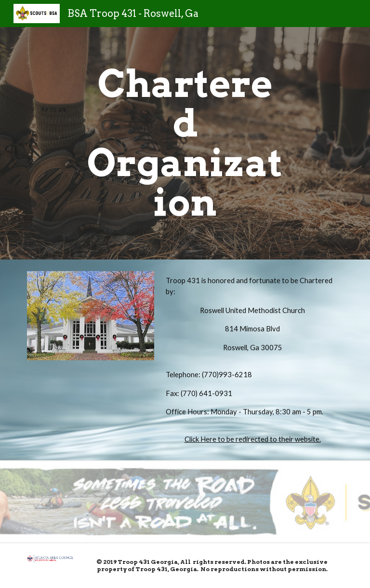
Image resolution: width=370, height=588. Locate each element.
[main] (185, 143)
